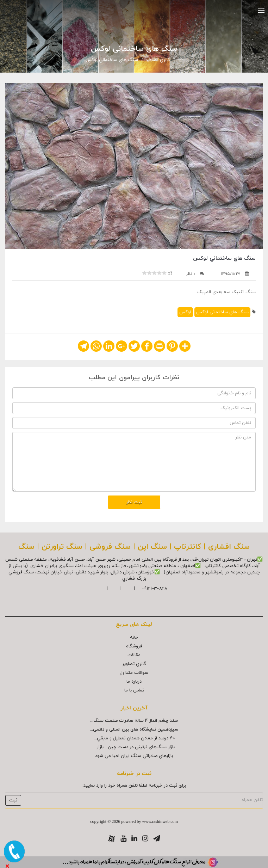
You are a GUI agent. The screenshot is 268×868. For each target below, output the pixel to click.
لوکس (185, 312)
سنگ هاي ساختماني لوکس (112, 60)
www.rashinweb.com (160, 821)
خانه (134, 638)
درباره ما (134, 682)
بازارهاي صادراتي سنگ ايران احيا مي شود (134, 756)
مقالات (134, 655)
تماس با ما (134, 690)
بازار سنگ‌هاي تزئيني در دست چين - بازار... (134, 747)
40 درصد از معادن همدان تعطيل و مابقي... (134, 738)
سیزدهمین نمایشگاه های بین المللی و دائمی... (134, 730)
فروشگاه (134, 646)
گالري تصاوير (158, 60)
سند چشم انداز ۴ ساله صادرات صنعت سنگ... (134, 721)
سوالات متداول (134, 673)
